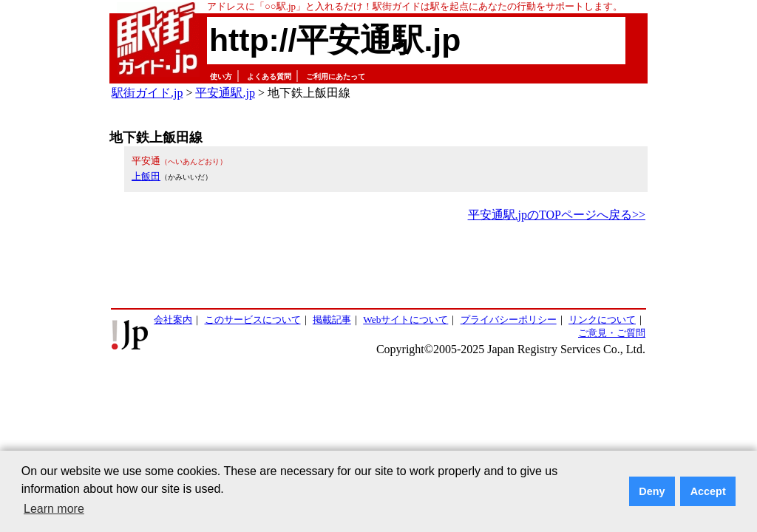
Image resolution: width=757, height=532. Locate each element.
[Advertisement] (378, 266)
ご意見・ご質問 (612, 333)
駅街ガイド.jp (147, 93)
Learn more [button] (54, 509)
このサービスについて (253, 320)
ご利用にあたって (336, 76)
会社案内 (173, 320)
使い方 (221, 76)
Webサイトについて (405, 320)
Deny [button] (652, 491)
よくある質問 (269, 76)
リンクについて (602, 320)
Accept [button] (708, 491)
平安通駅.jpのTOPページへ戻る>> (557, 215)
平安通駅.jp (225, 93)
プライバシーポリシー (509, 320)
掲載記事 (332, 320)
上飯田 (146, 176)
